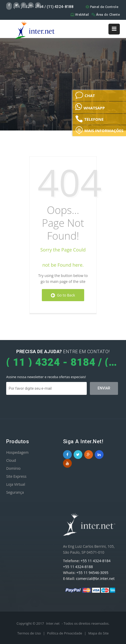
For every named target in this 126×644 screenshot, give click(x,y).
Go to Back (63, 295)
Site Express (16, 476)
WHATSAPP (90, 107)
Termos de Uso (30, 633)
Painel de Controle (102, 7)
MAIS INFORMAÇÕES (99, 130)
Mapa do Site (99, 633)
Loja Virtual (16, 484)
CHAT (85, 95)
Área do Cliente (106, 15)
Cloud (11, 460)
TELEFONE (89, 119)
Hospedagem (17, 452)
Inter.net (53, 623)
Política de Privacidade (65, 633)
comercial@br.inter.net (95, 578)
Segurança (15, 492)
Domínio (13, 468)
